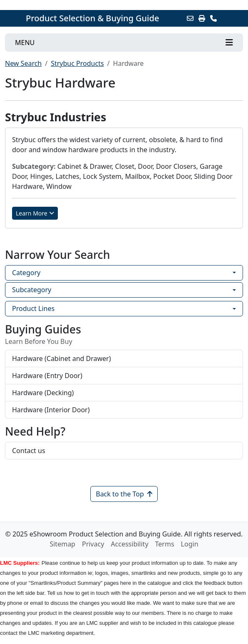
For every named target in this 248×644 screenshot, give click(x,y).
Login (190, 544)
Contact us (29, 451)
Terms (165, 544)
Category (26, 273)
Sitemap (62, 544)
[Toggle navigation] (124, 43)
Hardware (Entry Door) (47, 376)
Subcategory (32, 290)
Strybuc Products (77, 63)
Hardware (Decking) (43, 393)
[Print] (202, 18)
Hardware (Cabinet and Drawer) (62, 358)
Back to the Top (124, 494)
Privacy (93, 544)
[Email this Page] (190, 18)
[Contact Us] (213, 18)
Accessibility (129, 544)
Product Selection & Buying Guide (92, 18)
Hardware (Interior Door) (51, 410)
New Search (23, 63)
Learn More (35, 213)
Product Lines (33, 308)
